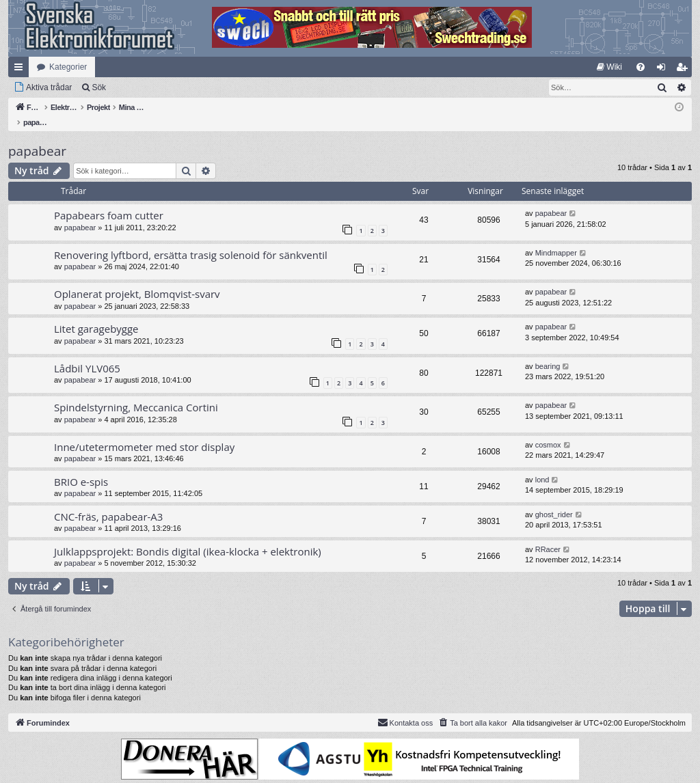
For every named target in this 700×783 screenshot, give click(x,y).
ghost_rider (554, 500)
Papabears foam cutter (109, 201)
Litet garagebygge (96, 314)
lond (542, 465)
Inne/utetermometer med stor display (144, 432)
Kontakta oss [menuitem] (405, 708)
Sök (99, 87)
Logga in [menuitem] (664, 70)
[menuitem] (609, 67)
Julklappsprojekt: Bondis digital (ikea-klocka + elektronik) (188, 537)
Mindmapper (556, 238)
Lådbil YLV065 (87, 354)
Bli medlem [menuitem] (685, 70)
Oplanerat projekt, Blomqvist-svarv (137, 279)
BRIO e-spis (81, 467)
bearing (548, 352)
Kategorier (68, 67)
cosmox (548, 430)
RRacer (548, 535)
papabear (37, 137)
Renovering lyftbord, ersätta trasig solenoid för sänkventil (191, 241)
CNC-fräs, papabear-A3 (108, 502)
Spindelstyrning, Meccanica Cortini (136, 393)
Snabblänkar (21, 70)
